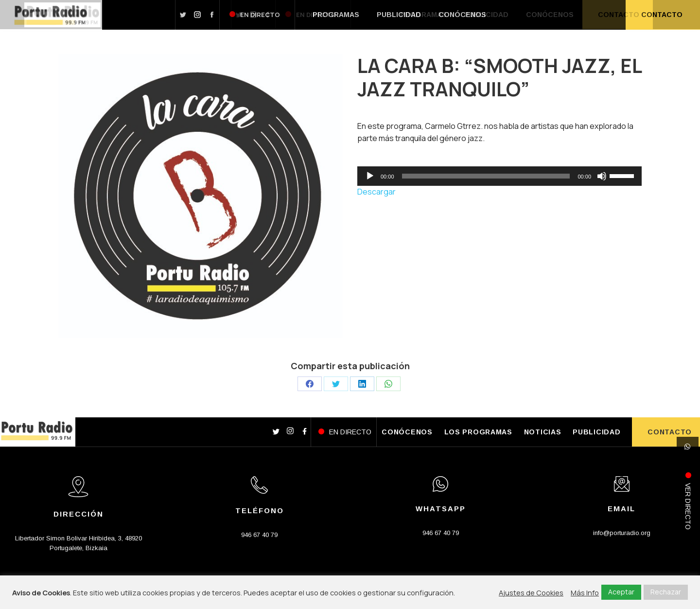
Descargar (376, 192)
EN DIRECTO (350, 432)
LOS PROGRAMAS (478, 432)
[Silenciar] (602, 176)
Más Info (585, 592)
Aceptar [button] (621, 592)
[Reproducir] (370, 176)
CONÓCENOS (407, 432)
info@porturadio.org (622, 533)
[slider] (486, 176)
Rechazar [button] (666, 592)
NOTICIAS (543, 432)
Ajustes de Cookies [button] (531, 592)
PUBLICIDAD (596, 432)
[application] (499, 176)
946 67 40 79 (259, 535)
